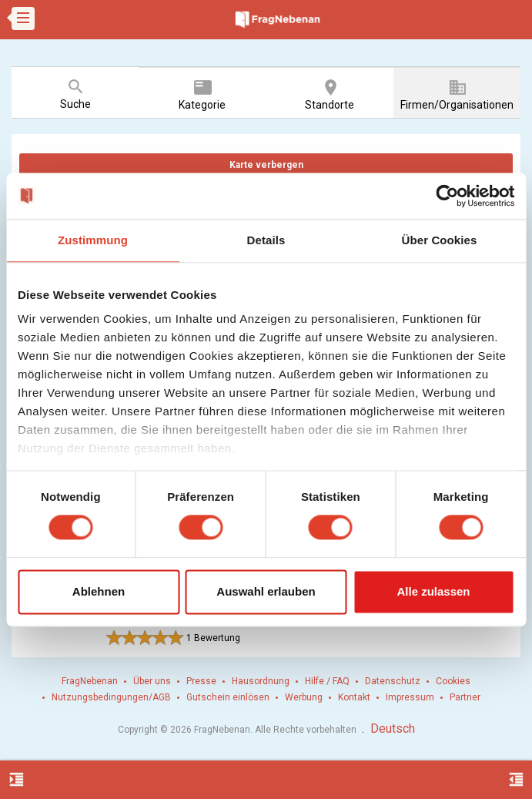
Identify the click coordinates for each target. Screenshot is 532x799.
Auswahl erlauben (266, 591)
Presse (201, 681)
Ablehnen (99, 591)
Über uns (152, 681)
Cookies (453, 681)
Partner (465, 697)
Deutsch (393, 728)
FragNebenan (90, 681)
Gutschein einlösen (228, 697)
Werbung (304, 697)
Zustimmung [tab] (93, 240)
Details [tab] (266, 240)
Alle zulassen (433, 591)
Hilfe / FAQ (327, 681)
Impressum (410, 697)
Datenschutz (393, 681)
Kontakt (354, 697)
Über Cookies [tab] (440, 240)
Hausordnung (261, 681)
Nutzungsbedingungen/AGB (111, 697)
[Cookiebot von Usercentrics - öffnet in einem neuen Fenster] (447, 196)
